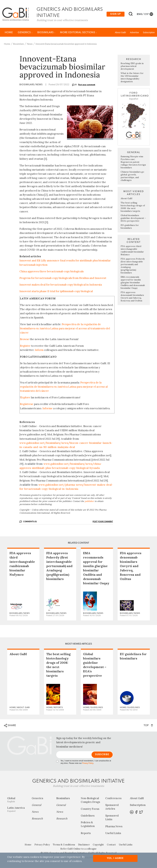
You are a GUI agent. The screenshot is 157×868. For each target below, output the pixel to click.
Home (9, 33)
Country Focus (90, 809)
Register (25, 346)
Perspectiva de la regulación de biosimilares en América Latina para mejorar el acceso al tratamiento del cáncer (65, 329)
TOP (148, 726)
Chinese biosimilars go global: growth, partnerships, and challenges (132, 176)
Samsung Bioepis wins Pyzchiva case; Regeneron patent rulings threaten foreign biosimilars (133, 162)
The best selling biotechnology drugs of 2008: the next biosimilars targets (133, 207)
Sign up (116, 14)
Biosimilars (46, 33)
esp (146, 14)
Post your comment (87, 85)
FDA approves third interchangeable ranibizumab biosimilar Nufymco (132, 251)
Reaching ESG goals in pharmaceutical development (132, 67)
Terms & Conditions (64, 845)
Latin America (17, 810)
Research (37, 819)
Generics (25, 33)
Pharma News (114, 827)
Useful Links (113, 833)
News (30, 44)
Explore (25, 398)
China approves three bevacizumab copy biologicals (52, 272)
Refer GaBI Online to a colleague (78, 849)
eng (139, 14)
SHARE (10, 726)
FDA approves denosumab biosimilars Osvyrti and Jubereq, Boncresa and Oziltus (132, 297)
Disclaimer (84, 845)
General (36, 805)
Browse (25, 339)
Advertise (134, 33)
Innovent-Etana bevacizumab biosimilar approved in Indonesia (66, 44)
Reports (86, 833)
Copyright (98, 845)
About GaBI (120, 33)
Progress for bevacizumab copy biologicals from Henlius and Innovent (63, 278)
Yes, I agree (115, 858)
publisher (89, 501)
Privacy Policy (88, 764)
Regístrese (27, 404)
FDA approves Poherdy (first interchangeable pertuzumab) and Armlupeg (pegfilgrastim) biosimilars (59, 566)
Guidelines (88, 816)
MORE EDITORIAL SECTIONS (78, 33)
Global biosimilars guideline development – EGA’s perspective (133, 218)
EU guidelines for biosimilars (130, 227)
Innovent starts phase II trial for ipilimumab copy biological (56, 292)
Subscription (149, 33)
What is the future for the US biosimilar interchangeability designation (132, 78)
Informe (48, 409)
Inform (39, 350)
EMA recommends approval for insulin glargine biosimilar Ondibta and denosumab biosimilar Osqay (133, 283)
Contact (111, 845)
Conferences (113, 799)
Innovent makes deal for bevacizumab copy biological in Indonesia (61, 285)
